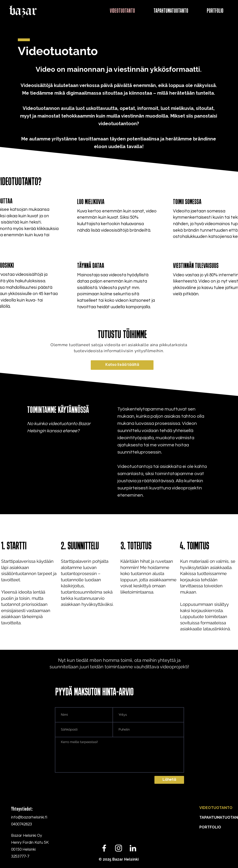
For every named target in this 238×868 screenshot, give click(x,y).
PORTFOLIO (207, 827)
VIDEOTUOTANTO (207, 808)
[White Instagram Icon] (119, 848)
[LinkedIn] (133, 848)
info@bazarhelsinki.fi (29, 817)
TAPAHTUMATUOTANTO (207, 817)
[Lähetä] (169, 780)
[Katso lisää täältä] (122, 365)
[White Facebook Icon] (104, 848)
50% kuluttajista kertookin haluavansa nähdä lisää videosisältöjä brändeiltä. (114, 224)
